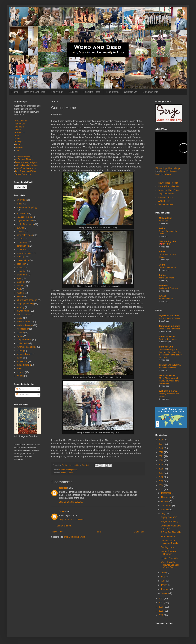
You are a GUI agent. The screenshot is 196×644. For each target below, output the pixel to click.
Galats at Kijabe (167, 375)
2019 (161, 465)
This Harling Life (167, 241)
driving (20, 268)
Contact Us (130, 92)
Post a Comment (63, 526)
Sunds (162, 275)
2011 (161, 603)
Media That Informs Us (26, 168)
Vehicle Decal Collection (26, 165)
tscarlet (63, 488)
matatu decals (23, 315)
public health (23, 343)
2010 (161, 607)
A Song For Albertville (171, 532)
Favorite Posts (92, 92)
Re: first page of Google (170, 318)
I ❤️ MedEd (164, 244)
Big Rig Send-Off (169, 517)
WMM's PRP (164, 201)
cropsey (20, 257)
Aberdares (164, 221)
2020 (161, 460)
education (21, 271)
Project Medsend (166, 194)
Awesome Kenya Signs (26, 162)
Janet (62, 511)
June (164, 573)
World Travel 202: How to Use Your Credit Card (170, 565)
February (166, 589)
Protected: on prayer (168, 339)
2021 (161, 456)
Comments (23, 395)
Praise (20, 336)
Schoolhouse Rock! (168, 368)
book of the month (25, 224)
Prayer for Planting (169, 522)
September (167, 506)
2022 (161, 452)
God (19, 289)
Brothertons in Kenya (170, 365)
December (166, 493)
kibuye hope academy (27, 300)
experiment (22, 275)
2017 (161, 473)
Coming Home (167, 547)
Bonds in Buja (166, 347)
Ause (17, 144)
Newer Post (58, 532)
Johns (18, 139)
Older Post (139, 532)
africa (19, 204)
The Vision (57, 92)
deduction (21, 264)
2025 (161, 440)
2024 (161, 444)
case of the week (25, 235)
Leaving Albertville (169, 558)
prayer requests (24, 340)
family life (21, 282)
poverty (20, 333)
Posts (20, 389)
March (164, 585)
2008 (161, 615)
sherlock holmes (24, 354)
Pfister (18, 130)
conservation (23, 246)
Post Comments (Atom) (75, 537)
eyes (19, 278)
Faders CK (20, 133)
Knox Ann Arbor (165, 197)
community (22, 242)
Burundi (73, 92)
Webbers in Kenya (168, 391)
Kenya (62, 470)
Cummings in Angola (170, 326)
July (163, 514)
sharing (20, 351)
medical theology (25, 325)
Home (15, 92)
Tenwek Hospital (166, 204)
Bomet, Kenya (67, 473)
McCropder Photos (24, 159)
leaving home (71, 470)
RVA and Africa (168, 537)
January (165, 593)
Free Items (112, 92)
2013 (161, 489)
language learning (25, 304)
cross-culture (23, 260)
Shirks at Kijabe (167, 337)
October (165, 501)
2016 (161, 477)
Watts (162, 228)
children (20, 239)
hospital (20, 293)
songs (20, 358)
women (20, 376)
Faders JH (20, 124)
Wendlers (19, 127)
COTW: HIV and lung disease (171, 527)
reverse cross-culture (27, 347)
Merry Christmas (167, 278)
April (164, 581)
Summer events (166, 299)
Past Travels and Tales (26, 171)
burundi (20, 228)
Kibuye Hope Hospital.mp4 (168, 168)
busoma (21, 232)
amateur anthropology (27, 207)
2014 (161, 485)
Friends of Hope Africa (169, 190)
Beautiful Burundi (25, 217)
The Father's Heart (167, 267)
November (166, 497)
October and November (170, 329)
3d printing (22, 200)
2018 (161, 469)
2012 (161, 599)
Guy (17, 150)
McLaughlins (21, 121)
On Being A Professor (169, 288)
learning (21, 307)
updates (21, 372)
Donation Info (151, 92)
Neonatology (23, 329)
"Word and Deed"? (24, 156)
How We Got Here (35, 92)
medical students (25, 322)
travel (19, 369)
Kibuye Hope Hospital (168, 183)
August (165, 510)
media (20, 318)
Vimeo (168, 174)
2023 (161, 448)
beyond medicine (25, 221)
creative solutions (25, 253)
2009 (161, 611)
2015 (161, 481)
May (164, 577)
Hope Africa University (168, 186)
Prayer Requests (23, 174)
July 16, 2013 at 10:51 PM (71, 520)
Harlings (19, 142)
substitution (22, 361)
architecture (22, 213)
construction (23, 250)
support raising (24, 365)
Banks (18, 136)
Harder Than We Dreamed (168, 553)
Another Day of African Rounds (169, 542)
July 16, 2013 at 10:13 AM (71, 502)
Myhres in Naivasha (169, 316)
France (20, 286)
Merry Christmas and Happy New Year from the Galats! (169, 381)
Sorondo (19, 147)
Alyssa (163, 296)
